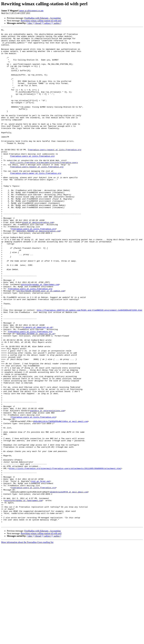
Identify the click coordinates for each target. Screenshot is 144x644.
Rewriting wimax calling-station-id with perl (41, 21)
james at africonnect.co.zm (31, 11)
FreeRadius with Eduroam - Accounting (43, 18)
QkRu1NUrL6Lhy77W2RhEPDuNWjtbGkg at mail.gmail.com (61, 500)
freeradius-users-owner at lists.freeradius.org (36, 202)
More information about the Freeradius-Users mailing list (27, 642)
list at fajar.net (41, 572)
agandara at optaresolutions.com (47, 487)
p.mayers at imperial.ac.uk (38, 387)
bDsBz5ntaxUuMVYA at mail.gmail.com (69, 585)
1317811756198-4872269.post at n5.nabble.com (41, 343)
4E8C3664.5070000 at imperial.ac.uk (36, 395)
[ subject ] (47, 23)
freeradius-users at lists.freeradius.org (32, 182)
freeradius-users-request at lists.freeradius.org (54, 174)
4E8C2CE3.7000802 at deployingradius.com (38, 272)
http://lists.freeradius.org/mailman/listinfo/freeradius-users (44, 189)
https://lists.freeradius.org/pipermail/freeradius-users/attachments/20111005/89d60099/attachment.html (65, 556)
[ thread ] (38, 23)
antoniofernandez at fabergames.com (40, 336)
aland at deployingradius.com (38, 261)
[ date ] (30, 23)
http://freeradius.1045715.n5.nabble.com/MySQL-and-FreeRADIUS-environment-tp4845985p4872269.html (90, 366)
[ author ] (57, 23)
